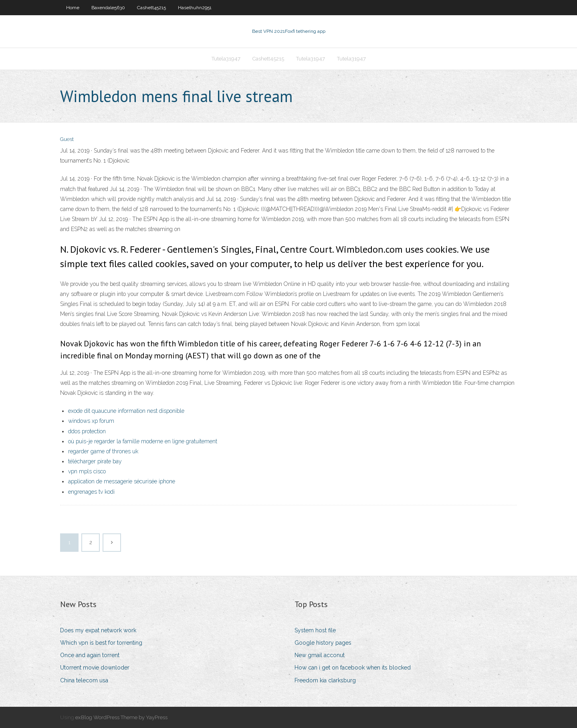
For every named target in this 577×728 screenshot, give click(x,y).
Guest (67, 139)
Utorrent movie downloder (95, 668)
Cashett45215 (151, 8)
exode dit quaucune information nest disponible (126, 411)
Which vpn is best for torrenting (101, 643)
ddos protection (87, 431)
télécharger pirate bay (95, 461)
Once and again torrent (90, 655)
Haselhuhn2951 (195, 8)
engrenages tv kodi (91, 492)
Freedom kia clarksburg (325, 680)
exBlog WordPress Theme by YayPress (121, 717)
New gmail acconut (320, 655)
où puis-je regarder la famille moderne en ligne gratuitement (143, 441)
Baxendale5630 (108, 8)
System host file (315, 630)
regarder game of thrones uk (103, 451)
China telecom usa (84, 680)
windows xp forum (91, 421)
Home (73, 8)
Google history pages (323, 643)
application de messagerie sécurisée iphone (122, 481)
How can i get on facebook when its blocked (353, 668)
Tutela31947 (226, 59)
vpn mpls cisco (87, 471)
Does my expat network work (98, 630)
